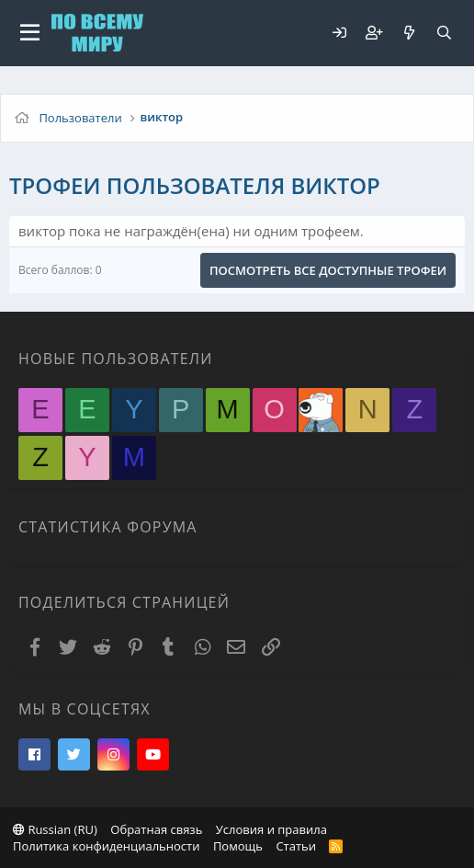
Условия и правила (271, 829)
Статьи (296, 846)
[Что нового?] (409, 33)
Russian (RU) (55, 829)
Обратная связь (156, 829)
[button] (30, 33)
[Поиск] (444, 33)
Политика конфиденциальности (106, 846)
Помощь (238, 846)
